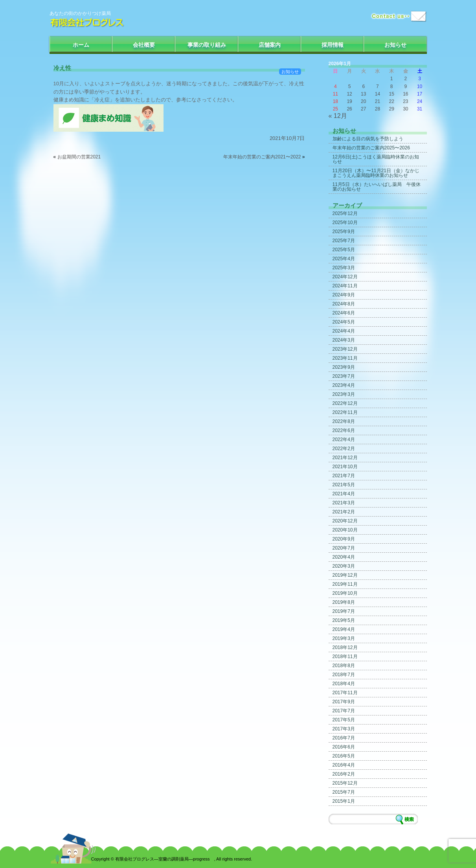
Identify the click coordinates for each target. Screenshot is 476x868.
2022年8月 (344, 421)
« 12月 (338, 116)
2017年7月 (344, 711)
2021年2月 (344, 512)
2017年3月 (344, 729)
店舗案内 (270, 45)
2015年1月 (344, 801)
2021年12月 (345, 458)
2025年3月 (344, 268)
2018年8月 (344, 666)
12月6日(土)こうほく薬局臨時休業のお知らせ (376, 159)
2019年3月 (344, 638)
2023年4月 (344, 385)
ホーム (81, 45)
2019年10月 (345, 593)
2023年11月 (345, 358)
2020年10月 (345, 530)
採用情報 (333, 45)
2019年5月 (344, 620)
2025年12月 (345, 213)
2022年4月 (344, 440)
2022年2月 (344, 449)
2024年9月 (344, 295)
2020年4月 (344, 557)
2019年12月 (345, 575)
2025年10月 (345, 223)
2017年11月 (345, 693)
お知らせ (395, 45)
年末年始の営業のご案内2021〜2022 (262, 157)
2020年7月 (344, 548)
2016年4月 (344, 765)
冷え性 (62, 68)
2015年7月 (344, 792)
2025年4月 (344, 259)
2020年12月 (345, 521)
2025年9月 (344, 232)
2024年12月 (345, 277)
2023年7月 (344, 376)
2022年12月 (345, 403)
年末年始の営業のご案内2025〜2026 (371, 148)
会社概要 (144, 45)
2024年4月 (344, 331)
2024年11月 (345, 286)
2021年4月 (344, 494)
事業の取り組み (207, 45)
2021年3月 (344, 503)
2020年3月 (344, 566)
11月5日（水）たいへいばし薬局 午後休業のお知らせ (377, 187)
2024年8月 (344, 304)
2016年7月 (344, 738)
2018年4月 (344, 684)
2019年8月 (344, 602)
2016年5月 (344, 756)
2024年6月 (344, 313)
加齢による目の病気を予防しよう (368, 139)
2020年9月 (344, 539)
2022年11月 (345, 412)
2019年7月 (344, 611)
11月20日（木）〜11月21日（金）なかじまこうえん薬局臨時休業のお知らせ (376, 173)
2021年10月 (345, 467)
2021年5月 (344, 485)
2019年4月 (344, 629)
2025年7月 (344, 241)
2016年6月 (344, 747)
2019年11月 (345, 584)
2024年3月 (344, 340)
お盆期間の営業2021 (79, 157)
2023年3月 (344, 394)
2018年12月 (345, 647)
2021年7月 (344, 476)
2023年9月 (344, 367)
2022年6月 (344, 430)
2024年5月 (344, 322)
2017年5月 (344, 720)
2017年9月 (344, 702)
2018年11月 (345, 657)
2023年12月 (345, 349)
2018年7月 (344, 675)
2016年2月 (344, 774)
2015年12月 (345, 783)
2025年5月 (344, 250)
